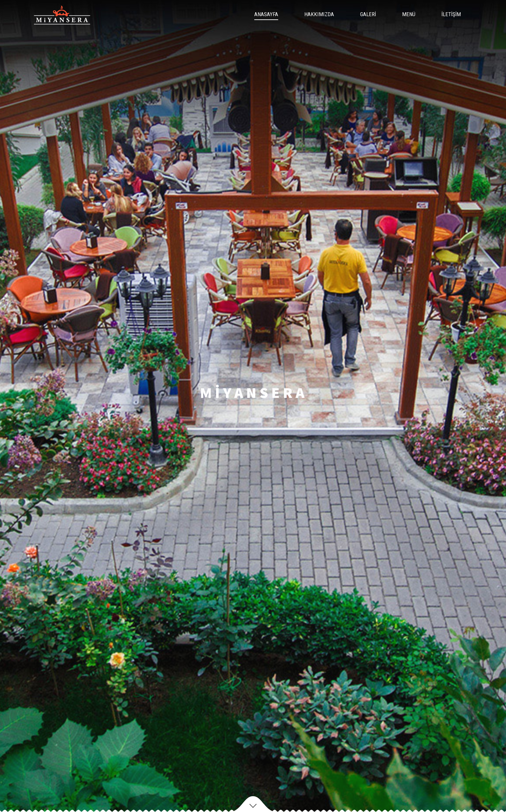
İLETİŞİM (451, 14)
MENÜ (409, 14)
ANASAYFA (266, 14)
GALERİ (368, 14)
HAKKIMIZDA (319, 14)
